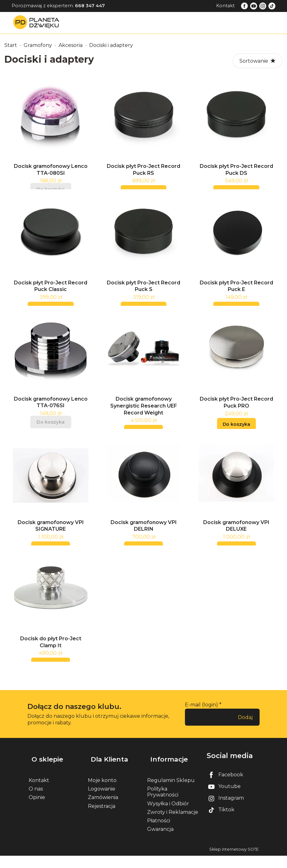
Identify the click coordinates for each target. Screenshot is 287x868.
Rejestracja (102, 818)
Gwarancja (160, 841)
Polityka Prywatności (163, 804)
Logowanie (102, 801)
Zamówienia (103, 810)
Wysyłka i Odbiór (168, 816)
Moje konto (102, 792)
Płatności (159, 833)
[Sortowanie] (258, 61)
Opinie (37, 810)
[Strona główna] (38, 23)
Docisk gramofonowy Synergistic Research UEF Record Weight (144, 417)
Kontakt (225, 6)
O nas (36, 801)
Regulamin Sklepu (171, 792)
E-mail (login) (201, 724)
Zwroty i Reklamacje (173, 824)
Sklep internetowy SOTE (234, 862)
